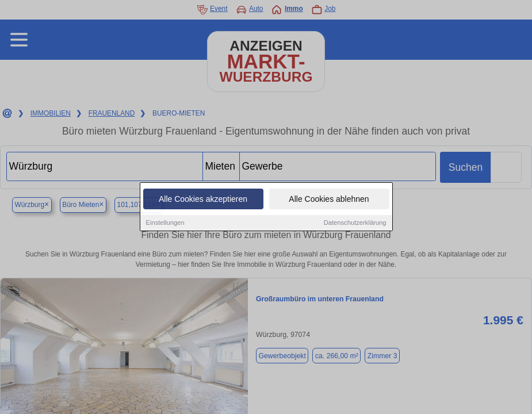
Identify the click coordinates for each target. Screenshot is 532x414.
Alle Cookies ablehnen (329, 200)
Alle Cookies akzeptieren (203, 200)
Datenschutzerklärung (355, 223)
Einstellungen (165, 223)
